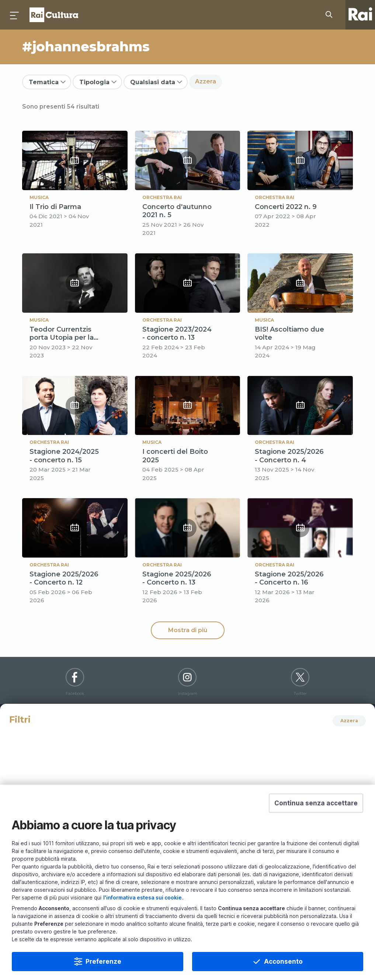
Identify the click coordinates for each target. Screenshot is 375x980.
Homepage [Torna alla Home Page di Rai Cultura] (54, 15)
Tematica (44, 82)
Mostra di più (188, 630)
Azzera (206, 81)
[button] (316, 818)
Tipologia (94, 82)
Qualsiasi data (153, 82)
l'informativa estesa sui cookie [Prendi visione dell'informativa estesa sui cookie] (143, 913)
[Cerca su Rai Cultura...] (331, 15)
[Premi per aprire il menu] (15, 15)
